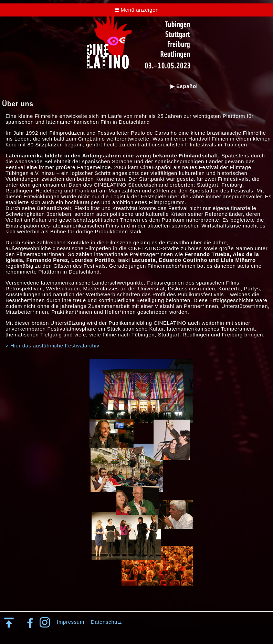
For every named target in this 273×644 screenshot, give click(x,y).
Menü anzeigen (136, 10)
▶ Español (184, 86)
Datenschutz (106, 622)
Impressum (71, 622)
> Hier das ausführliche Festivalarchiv (52, 346)
